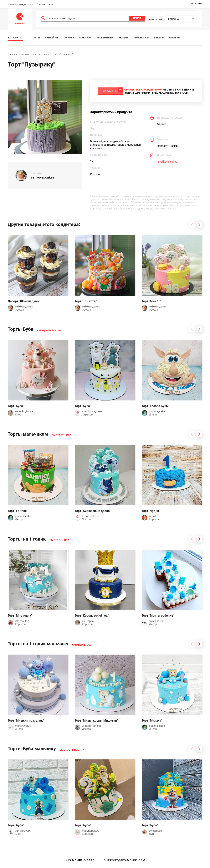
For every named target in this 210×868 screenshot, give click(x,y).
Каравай (174, 38)
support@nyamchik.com (124, 860)
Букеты (159, 38)
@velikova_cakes (167, 164)
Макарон (85, 38)
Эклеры (123, 38)
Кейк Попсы (141, 38)
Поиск (137, 18)
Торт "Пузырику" (64, 54)
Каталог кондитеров (21, 4)
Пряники (69, 38)
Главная (12, 54)
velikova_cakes (43, 177)
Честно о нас (45, 4)
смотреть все (47, 332)
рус (200, 4)
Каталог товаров (30, 54)
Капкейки (51, 38)
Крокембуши (105, 38)
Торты (36, 38)
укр (194, 4)
